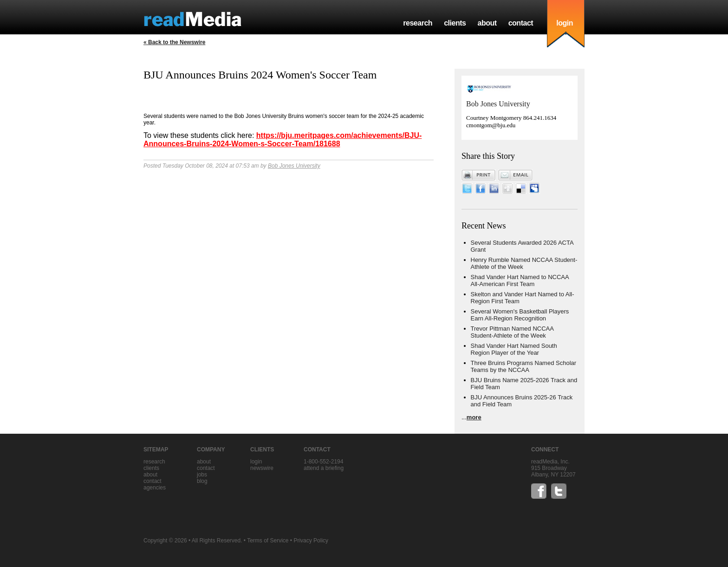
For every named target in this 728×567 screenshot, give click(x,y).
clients (455, 23)
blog (202, 481)
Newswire (262, 468)
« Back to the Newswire (174, 42)
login (565, 23)
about (487, 23)
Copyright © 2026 (165, 541)
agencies (155, 488)
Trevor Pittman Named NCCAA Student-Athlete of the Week (512, 332)
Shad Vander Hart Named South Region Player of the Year (514, 349)
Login (256, 462)
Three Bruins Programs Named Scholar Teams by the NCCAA (524, 366)
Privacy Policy (311, 541)
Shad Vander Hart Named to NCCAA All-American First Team (520, 280)
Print (479, 175)
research (418, 23)
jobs (202, 475)
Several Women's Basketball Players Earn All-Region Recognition (520, 315)
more (474, 417)
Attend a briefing (324, 468)
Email (515, 175)
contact (521, 23)
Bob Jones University (294, 166)
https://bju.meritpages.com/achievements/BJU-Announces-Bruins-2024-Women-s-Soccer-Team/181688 (283, 140)
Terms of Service (268, 541)
